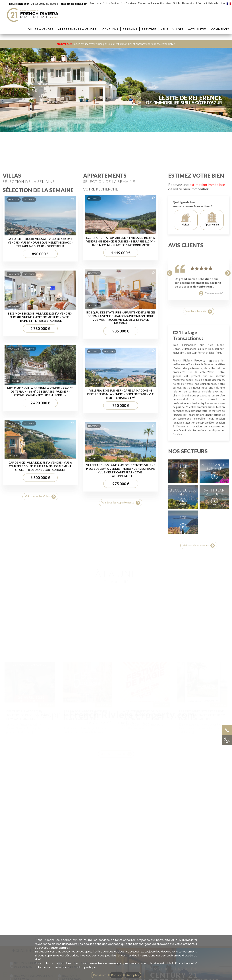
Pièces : (124, 119)
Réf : (191, 119)
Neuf (164, 29)
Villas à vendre (41, 29)
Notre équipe (111, 3)
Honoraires (189, 3)
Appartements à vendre (77, 29)
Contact (202, 3)
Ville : (50, 119)
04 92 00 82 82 (40, 4)
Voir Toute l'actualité (116, 733)
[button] (170, 543)
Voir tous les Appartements (121, 773)
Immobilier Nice (162, 3)
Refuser (116, 975)
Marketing (144, 3)
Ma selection (217, 3)
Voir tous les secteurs (199, 816)
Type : (16, 119)
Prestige (149, 29)
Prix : (159, 119)
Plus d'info (100, 975)
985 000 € (121, 601)
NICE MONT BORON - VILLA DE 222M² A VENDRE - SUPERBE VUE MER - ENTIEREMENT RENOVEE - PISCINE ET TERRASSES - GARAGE (40, 588)
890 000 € (40, 524)
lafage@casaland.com (73, 4)
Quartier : (86, 119)
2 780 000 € (40, 599)
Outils (176, 3)
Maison (186, 489)
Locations (110, 29)
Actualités (197, 29)
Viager (178, 29)
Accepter (133, 975)
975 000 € (121, 754)
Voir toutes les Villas (40, 767)
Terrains (130, 29)
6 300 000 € (40, 748)
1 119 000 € (121, 523)
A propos (95, 3)
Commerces (220, 29)
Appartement (212, 489)
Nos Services (128, 3)
